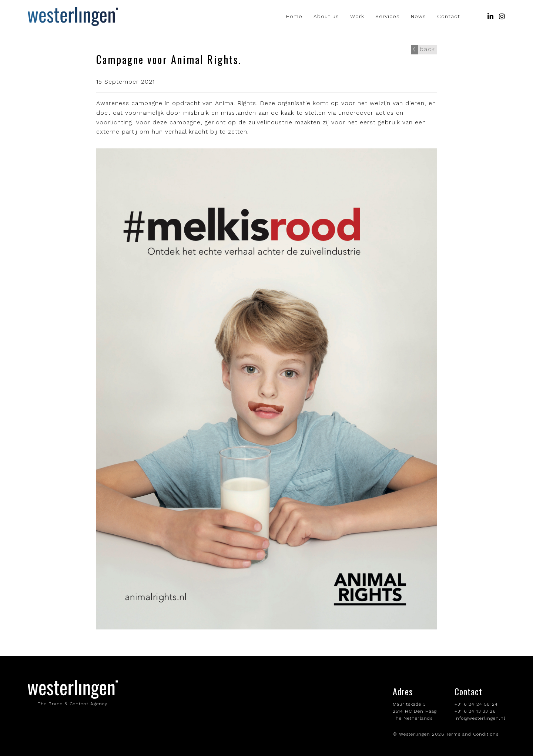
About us (326, 17)
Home (294, 17)
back (423, 49)
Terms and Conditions (472, 734)
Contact (449, 17)
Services (388, 17)
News (418, 17)
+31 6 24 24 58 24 (476, 704)
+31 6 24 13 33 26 (475, 711)
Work (357, 17)
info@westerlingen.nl (480, 718)
